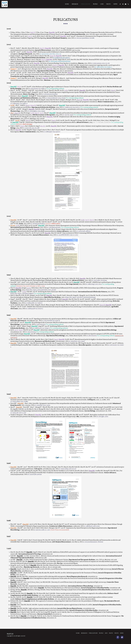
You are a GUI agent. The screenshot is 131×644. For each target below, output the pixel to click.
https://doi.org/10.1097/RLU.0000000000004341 (80, 297)
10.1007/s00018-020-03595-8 (51, 321)
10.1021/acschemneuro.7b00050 (93, 542)
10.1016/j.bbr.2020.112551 (42, 405)
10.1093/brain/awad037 (38, 224)
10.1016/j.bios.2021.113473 (77, 341)
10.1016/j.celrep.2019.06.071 (68, 469)
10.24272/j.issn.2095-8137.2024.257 (50, 54)
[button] (120, 4)
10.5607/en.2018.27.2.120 (42, 530)
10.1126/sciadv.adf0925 (83, 231)
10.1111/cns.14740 (68, 115)
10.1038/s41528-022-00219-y (34, 309)
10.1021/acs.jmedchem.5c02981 (85, 38)
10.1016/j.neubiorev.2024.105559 (55, 98)
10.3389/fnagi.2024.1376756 (36, 119)
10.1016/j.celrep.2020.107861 (19, 401)
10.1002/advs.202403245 (103, 122)
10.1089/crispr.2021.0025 (94, 284)
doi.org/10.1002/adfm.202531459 (103, 34)
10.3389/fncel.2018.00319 (92, 526)
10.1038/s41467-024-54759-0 (52, 132)
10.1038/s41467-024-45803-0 (19, 104)
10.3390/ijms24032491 (54, 227)
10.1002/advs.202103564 (99, 280)
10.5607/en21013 (31, 332)
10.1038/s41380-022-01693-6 (34, 303)
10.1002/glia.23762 (102, 416)
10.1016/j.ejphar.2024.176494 (36, 111)
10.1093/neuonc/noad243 (50, 94)
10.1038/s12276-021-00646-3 (41, 328)
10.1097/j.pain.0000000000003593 (60, 61)
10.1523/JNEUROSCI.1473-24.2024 (69, 50)
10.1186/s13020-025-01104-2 (103, 67)
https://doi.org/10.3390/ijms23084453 (22, 294)
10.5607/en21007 (40, 324)
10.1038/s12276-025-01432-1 (62, 58)
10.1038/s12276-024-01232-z (72, 107)
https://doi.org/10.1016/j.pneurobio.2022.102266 (41, 290)
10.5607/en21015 (92, 336)
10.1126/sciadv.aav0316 (35, 474)
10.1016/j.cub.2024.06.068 (31, 128)
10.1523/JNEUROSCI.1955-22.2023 (67, 235)
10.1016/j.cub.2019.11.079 (18, 413)
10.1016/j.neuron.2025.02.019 (100, 63)
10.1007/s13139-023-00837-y (37, 89)
